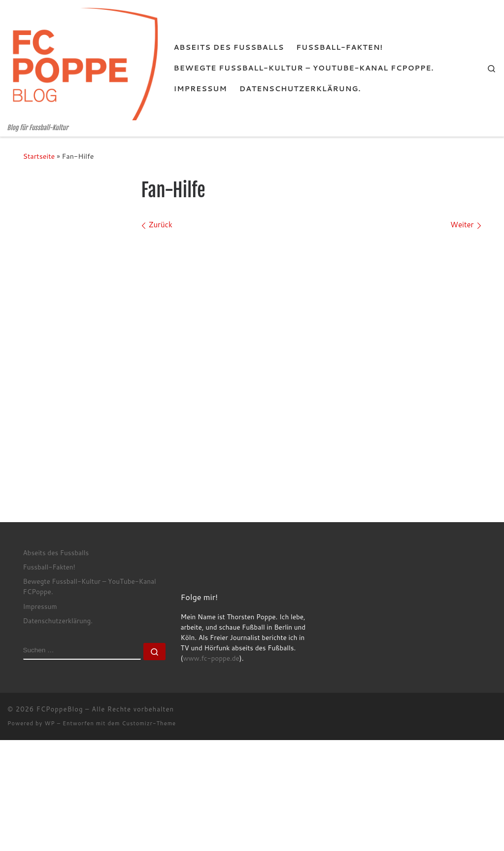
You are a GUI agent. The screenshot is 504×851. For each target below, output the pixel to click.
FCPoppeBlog (60, 709)
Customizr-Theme (149, 723)
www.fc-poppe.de (211, 658)
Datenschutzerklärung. (58, 621)
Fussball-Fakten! (49, 567)
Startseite (39, 156)
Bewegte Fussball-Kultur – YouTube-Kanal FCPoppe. (90, 586)
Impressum (40, 606)
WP (50, 723)
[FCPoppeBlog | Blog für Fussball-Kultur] (83, 62)
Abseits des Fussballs (56, 552)
